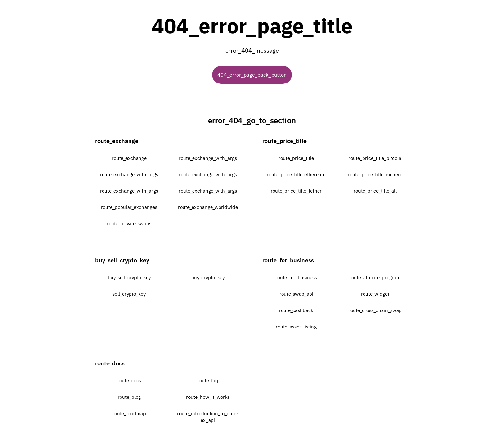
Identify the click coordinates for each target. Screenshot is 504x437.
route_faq (208, 381)
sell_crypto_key (129, 294)
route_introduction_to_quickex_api (208, 417)
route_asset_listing (296, 327)
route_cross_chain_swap (375, 310)
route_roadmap (129, 413)
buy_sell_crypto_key (129, 278)
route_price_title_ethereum (296, 175)
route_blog (129, 397)
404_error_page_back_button (252, 75)
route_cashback (296, 310)
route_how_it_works (208, 397)
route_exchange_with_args (208, 158)
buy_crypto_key (208, 278)
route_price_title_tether (296, 191)
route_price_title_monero (375, 175)
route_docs (129, 381)
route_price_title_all (375, 191)
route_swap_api (296, 294)
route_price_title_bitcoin (375, 158)
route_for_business (296, 278)
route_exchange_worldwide (208, 207)
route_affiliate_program (375, 278)
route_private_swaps (129, 224)
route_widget (375, 294)
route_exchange (129, 158)
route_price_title (296, 158)
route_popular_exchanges (129, 207)
